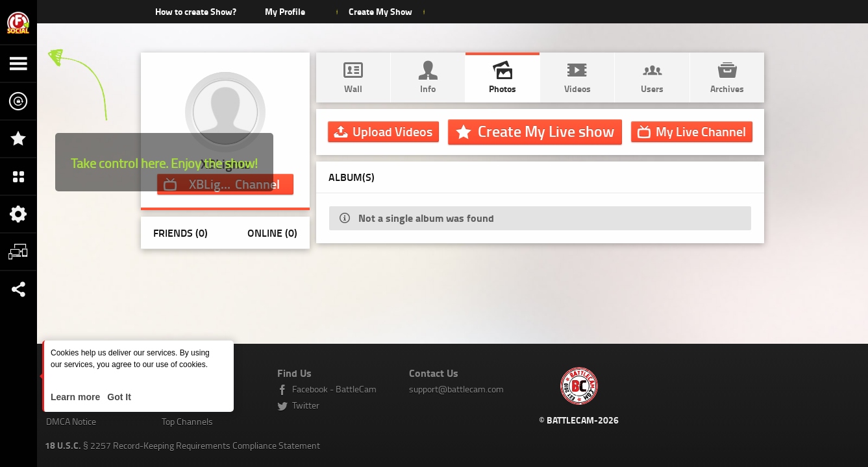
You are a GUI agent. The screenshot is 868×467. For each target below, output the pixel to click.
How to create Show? (196, 11)
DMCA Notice (71, 421)
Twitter (306, 405)
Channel (701, 131)
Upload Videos (392, 131)
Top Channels (187, 421)
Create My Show (381, 11)
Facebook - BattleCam (334, 389)
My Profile (285, 11)
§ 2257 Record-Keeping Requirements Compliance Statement (182, 445)
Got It (118, 397)
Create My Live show (546, 131)
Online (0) (272, 233)
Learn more (77, 397)
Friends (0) (180, 233)
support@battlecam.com (456, 389)
